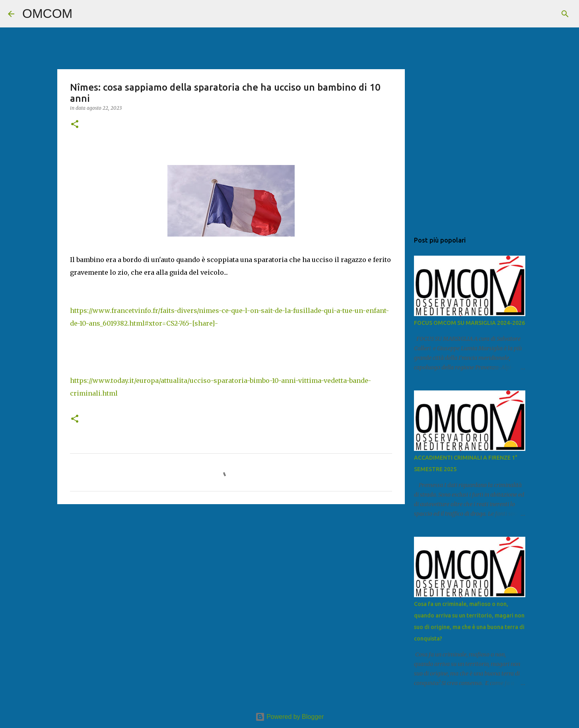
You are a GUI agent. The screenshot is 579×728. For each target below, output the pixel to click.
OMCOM (47, 14)
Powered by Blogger (290, 717)
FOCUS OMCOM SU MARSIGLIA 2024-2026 (469, 323)
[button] (75, 125)
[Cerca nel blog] (531, 14)
